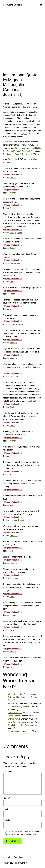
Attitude (13, 615)
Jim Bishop (12, 703)
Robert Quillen (14, 716)
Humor (12, 324)
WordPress (25, 863)
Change (13, 233)
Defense (20, 324)
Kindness (14, 536)
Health (12, 456)
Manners (13, 358)
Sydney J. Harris (15, 697)
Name (7, 798)
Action (12, 474)
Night (12, 309)
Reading (13, 248)
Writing (13, 652)
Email (7, 809)
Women (13, 193)
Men (12, 282)
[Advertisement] (22, 40)
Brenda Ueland (14, 725)
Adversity (14, 563)
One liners (14, 208)
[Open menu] (41, 5)
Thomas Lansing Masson (19, 707)
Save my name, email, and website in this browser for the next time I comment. (24, 833)
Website (7, 820)
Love (12, 630)
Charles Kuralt (14, 719)
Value (19, 233)
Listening (13, 520)
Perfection (14, 578)
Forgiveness (15, 263)
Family (12, 407)
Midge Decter (13, 694)
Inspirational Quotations (13, 5)
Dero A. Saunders (15, 731)
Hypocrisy (14, 376)
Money (12, 426)
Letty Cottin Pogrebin (17, 722)
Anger (12, 294)
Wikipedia (12, 159)
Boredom (22, 520)
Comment (8, 771)
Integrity (13, 343)
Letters (13, 178)
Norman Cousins (15, 713)
